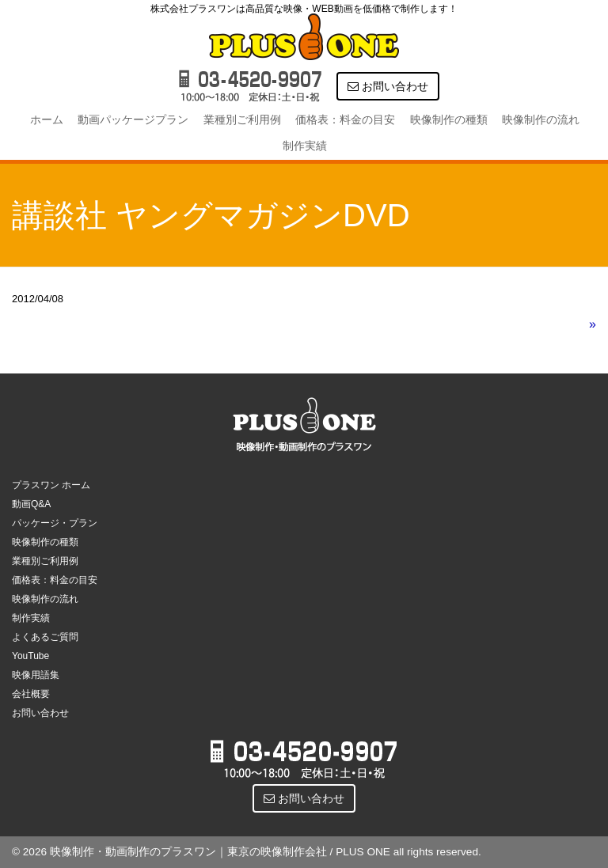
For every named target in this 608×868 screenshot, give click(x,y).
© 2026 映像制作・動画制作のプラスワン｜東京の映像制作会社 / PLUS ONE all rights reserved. (247, 852)
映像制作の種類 (449, 119)
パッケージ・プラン (55, 523)
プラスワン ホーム (51, 485)
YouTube (30, 656)
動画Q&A (31, 504)
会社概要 (31, 694)
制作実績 (305, 146)
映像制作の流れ (541, 119)
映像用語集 (36, 675)
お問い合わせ (388, 86)
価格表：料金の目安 (345, 119)
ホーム (47, 119)
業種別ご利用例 (242, 119)
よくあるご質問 (45, 637)
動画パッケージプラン (133, 119)
